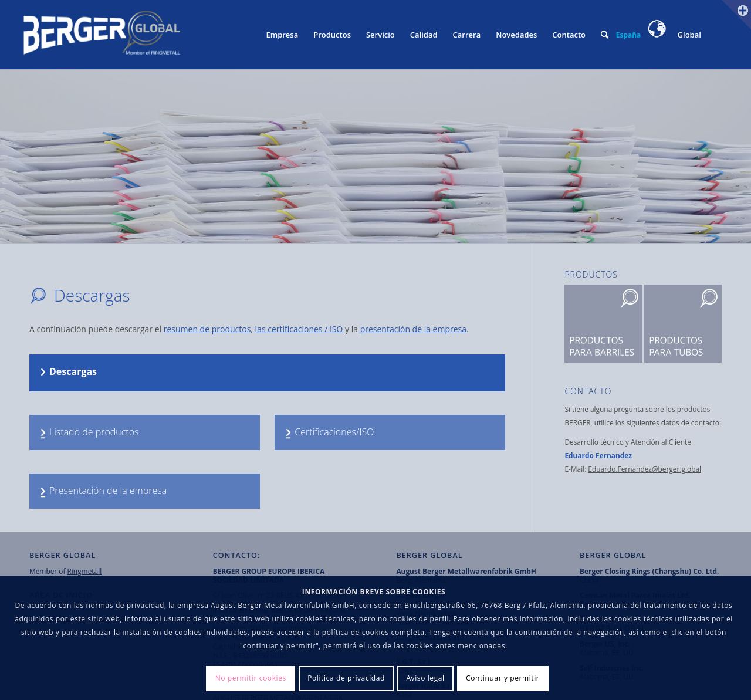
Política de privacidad (346, 678)
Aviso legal (425, 678)
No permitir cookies (251, 678)
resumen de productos (207, 329)
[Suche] (605, 35)
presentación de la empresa (413, 329)
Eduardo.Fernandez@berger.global (645, 469)
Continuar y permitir (503, 678)
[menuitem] (282, 35)
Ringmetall (85, 571)
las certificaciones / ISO (299, 329)
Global (675, 35)
